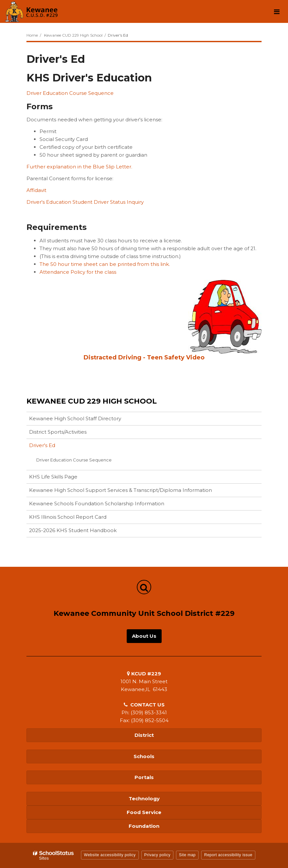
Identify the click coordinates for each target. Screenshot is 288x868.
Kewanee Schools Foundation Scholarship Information (107, 505)
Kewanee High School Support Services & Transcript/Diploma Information (120, 490)
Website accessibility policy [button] (110, 855)
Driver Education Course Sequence (70, 93)
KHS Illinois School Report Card (78, 518)
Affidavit (36, 190)
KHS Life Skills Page (53, 477)
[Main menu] (277, 11)
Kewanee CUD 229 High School (73, 35)
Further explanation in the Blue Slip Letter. (79, 167)
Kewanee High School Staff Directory (75, 418)
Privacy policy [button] (157, 855)
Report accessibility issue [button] (228, 855)
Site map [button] (187, 855)
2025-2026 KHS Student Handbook (73, 530)
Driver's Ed (42, 445)
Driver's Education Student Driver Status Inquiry (85, 202)
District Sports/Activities (58, 432)
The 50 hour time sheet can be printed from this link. (105, 264)
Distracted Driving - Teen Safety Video (144, 357)
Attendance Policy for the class (78, 272)
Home (32, 35)
